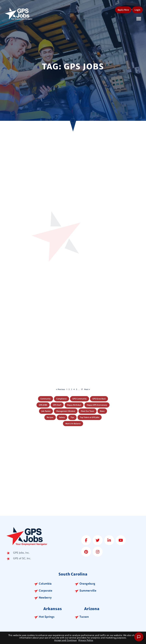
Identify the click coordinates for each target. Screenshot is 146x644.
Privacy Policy (86, 640)
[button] (139, 18)
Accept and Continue (65, 640)
